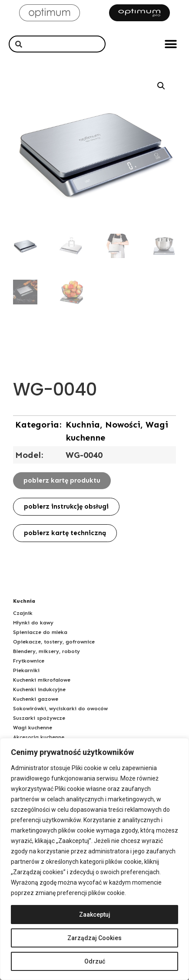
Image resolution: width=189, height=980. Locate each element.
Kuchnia (24, 601)
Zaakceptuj (95, 915)
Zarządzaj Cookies (94, 938)
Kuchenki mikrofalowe (42, 680)
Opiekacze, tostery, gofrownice (54, 642)
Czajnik (23, 613)
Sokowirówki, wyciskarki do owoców (60, 709)
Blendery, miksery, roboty (46, 651)
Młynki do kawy (33, 623)
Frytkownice (29, 661)
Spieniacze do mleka (40, 632)
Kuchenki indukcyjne (39, 689)
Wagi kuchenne (33, 728)
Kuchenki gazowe (36, 699)
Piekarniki (26, 670)
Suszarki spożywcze (39, 718)
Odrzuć (95, 961)
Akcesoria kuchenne (39, 737)
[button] (171, 44)
